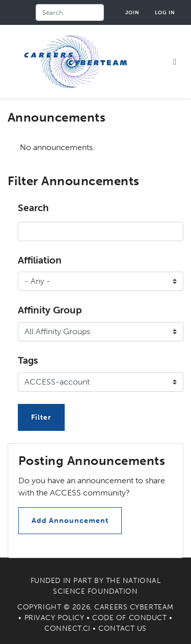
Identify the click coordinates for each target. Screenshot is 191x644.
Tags (28, 360)
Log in (165, 12)
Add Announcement (70, 521)
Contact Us (122, 628)
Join (132, 12)
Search (33, 208)
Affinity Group (50, 310)
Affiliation (40, 260)
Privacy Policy (54, 618)
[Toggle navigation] (175, 62)
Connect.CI (67, 628)
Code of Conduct (129, 618)
